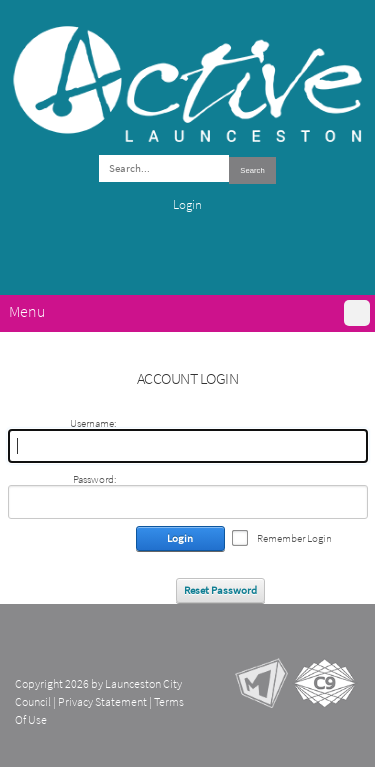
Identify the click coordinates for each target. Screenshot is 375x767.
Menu (27, 311)
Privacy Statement (102, 702)
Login (187, 204)
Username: (93, 423)
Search (252, 170)
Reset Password (220, 590)
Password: (94, 479)
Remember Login (294, 538)
